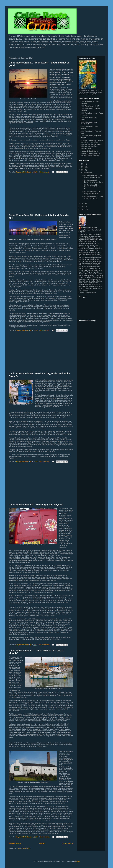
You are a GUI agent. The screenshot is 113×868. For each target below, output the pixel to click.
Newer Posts (15, 843)
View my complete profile (87, 292)
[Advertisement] (41, 194)
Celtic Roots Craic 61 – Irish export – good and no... (92, 176)
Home (42, 843)
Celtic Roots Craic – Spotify (90, 106)
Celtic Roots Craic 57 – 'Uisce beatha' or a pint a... (93, 198)
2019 (83, 170)
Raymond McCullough (89, 228)
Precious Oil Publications (89, 151)
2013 (83, 203)
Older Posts (68, 843)
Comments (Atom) (25, 848)
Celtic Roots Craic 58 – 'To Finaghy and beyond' (36, 505)
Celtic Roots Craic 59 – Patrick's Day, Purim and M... (92, 187)
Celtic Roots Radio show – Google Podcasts (90, 123)
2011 (83, 209)
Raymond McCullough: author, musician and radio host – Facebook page (91, 146)
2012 (83, 206)
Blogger (77, 861)
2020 (83, 167)
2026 (83, 164)
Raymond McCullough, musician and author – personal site (92, 141)
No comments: (45, 172)
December (87, 173)
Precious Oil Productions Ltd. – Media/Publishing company (91, 155)
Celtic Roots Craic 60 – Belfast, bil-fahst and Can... (93, 181)
